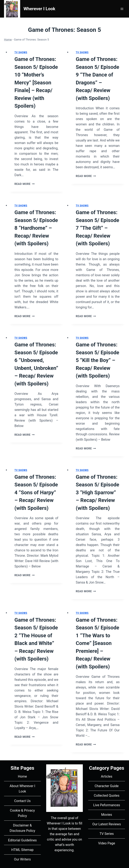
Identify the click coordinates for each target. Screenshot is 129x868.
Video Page (107, 843)
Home (8, 40)
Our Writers (22, 859)
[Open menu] (122, 9)
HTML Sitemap (22, 850)
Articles (107, 776)
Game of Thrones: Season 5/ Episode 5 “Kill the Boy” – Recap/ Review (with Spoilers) (98, 360)
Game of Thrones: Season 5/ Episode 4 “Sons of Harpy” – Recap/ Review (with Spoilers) (36, 493)
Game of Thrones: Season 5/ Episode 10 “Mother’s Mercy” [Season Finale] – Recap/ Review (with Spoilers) (36, 83)
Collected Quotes (107, 795)
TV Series (107, 834)
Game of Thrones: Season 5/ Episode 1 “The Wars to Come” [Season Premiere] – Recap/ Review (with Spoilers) (98, 643)
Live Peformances (107, 805)
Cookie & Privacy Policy (22, 813)
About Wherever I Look (22, 789)
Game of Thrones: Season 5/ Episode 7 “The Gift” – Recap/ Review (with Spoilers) (98, 228)
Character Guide (107, 786)
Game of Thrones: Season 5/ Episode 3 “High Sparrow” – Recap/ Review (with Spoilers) (98, 493)
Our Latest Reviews (106, 824)
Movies (107, 815)
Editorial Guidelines (22, 840)
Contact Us (22, 801)
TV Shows (21, 52)
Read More (25, 184)
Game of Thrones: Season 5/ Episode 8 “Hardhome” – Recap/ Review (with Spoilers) (36, 228)
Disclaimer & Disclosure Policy (22, 828)
